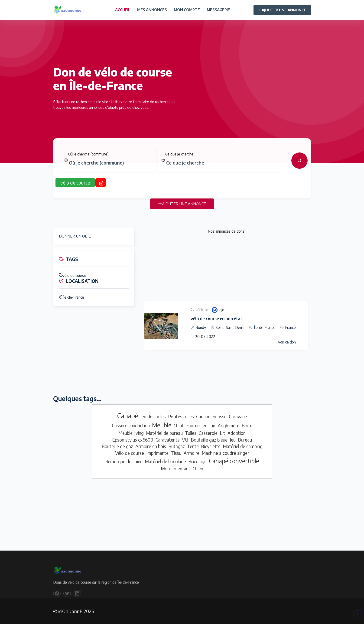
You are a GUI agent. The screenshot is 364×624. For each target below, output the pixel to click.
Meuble (162, 425)
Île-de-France (71, 297)
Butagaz (177, 446)
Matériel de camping (243, 446)
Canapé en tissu (211, 416)
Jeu (233, 440)
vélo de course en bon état (216, 319)
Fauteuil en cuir (201, 426)
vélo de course (73, 275)
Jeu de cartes (153, 416)
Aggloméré (229, 426)
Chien (198, 469)
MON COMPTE (187, 10)
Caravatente (168, 440)
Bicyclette (211, 446)
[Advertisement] (226, 268)
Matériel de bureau (164, 433)
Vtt (185, 440)
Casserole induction (131, 426)
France (290, 327)
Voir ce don (287, 342)
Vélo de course (130, 453)
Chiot (179, 426)
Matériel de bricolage (165, 461)
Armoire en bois (151, 446)
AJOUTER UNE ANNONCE (282, 10)
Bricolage (197, 461)
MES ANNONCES (152, 10)
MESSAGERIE (218, 10)
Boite (247, 426)
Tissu (176, 453)
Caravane (238, 416)
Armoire (192, 453)
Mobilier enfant (176, 469)
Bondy (201, 327)
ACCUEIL (123, 10)
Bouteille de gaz (117, 446)
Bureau (245, 440)
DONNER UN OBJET (76, 236)
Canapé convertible (234, 461)
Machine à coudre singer (225, 453)
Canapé (128, 416)
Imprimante (157, 453)
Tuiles (191, 433)
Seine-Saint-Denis (230, 327)
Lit (223, 433)
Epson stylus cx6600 (133, 440)
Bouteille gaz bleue (209, 440)
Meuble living (131, 433)
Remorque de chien (124, 461)
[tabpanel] (182, 164)
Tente (193, 446)
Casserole (208, 433)
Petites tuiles (181, 416)
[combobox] (109, 166)
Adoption (237, 433)
